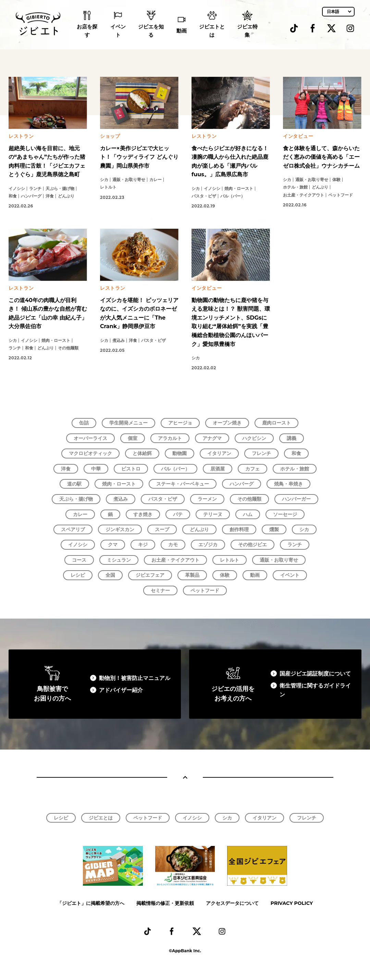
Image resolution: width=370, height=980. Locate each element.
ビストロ (131, 469)
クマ (113, 545)
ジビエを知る (151, 31)
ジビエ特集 (247, 31)
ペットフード (205, 590)
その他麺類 (249, 499)
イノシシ (78, 545)
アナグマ (212, 438)
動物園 (180, 453)
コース (79, 560)
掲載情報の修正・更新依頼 (165, 903)
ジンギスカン (120, 529)
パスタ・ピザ (163, 499)
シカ (304, 529)
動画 (182, 31)
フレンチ (261, 453)
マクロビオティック (90, 453)
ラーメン (207, 499)
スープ (162, 529)
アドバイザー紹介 (121, 690)
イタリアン (219, 453)
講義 (292, 438)
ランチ (295, 545)
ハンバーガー (296, 499)
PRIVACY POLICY (292, 903)
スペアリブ (73, 529)
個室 (133, 438)
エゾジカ (208, 545)
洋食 (66, 469)
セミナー (160, 590)
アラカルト (170, 438)
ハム (248, 514)
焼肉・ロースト (119, 484)
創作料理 (239, 529)
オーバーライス (90, 438)
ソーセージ (285, 514)
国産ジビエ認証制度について (315, 674)
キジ (143, 545)
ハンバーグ (242, 484)
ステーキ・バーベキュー (183, 484)
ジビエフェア (150, 575)
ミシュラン (119, 560)
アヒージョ (180, 423)
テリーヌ (213, 514)
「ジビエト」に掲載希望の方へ (91, 903)
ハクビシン (254, 438)
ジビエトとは (212, 31)
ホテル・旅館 (295, 469)
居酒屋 (218, 469)
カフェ (252, 469)
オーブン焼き (227, 423)
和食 (296, 453)
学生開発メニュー (128, 423)
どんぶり (199, 529)
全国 (110, 575)
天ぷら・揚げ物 (76, 499)
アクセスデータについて (232, 903)
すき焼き (143, 514)
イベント (118, 31)
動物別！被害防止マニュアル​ (135, 678)
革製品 (192, 575)
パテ (178, 514)
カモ (173, 545)
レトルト (230, 560)
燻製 (274, 529)
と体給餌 (142, 453)
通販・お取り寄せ (279, 560)
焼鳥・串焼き (288, 484)
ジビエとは (101, 818)
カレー (80, 514)
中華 (96, 469)
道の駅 (74, 484)
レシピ (78, 575)
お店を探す (87, 31)
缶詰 (84, 423)
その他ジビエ (252, 545)
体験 (225, 575)
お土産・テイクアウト (175, 560)
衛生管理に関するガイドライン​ (315, 690)
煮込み (121, 499)
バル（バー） (175, 469)
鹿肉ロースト (276, 423)
